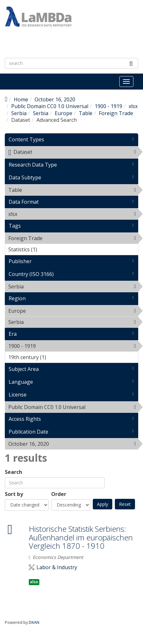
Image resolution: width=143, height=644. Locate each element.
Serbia (19, 113)
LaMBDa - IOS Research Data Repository (60, 43)
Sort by (14, 494)
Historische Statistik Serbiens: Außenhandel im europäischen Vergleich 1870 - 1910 (81, 537)
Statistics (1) (47, 249)
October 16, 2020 (55, 99)
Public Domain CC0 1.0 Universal (50, 106)
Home (21, 99)
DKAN (34, 622)
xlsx (133, 106)
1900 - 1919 (108, 106)
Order (59, 494)
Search (13, 472)
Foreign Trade (116, 113)
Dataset (73, 153)
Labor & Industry (57, 567)
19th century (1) (56, 357)
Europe (64, 113)
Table (86, 113)
